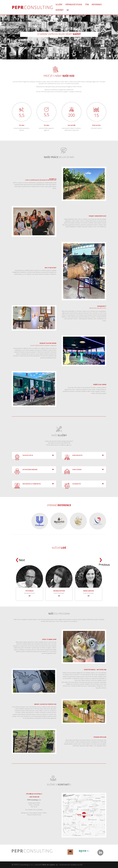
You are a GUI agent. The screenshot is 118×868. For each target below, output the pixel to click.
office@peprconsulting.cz (34, 794)
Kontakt (60, 10)
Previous (101, 560)
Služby (59, 5)
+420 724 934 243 (34, 797)
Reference (97, 5)
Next (19, 560)
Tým (87, 5)
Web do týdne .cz (50, 865)
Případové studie (74, 5)
